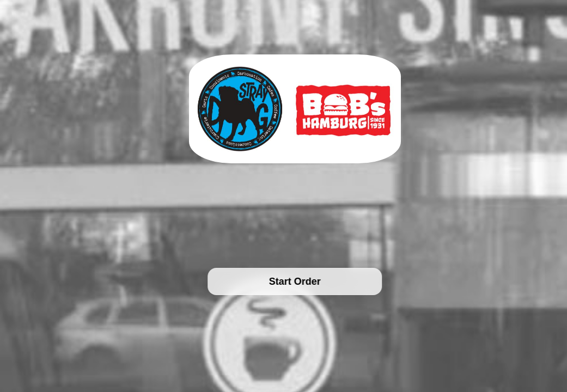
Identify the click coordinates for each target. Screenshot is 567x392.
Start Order (295, 281)
